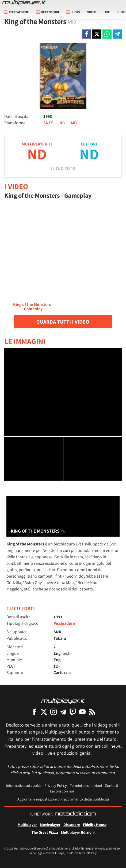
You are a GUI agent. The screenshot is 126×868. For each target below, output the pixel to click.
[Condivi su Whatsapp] (107, 34)
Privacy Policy (56, 785)
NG (62, 123)
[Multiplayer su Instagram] (54, 712)
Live (107, 12)
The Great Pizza (45, 832)
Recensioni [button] (48, 12)
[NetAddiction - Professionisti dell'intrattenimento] (75, 814)
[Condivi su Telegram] (117, 34)
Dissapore (72, 824)
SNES (48, 123)
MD (74, 123)
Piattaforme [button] (16, 12)
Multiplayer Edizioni (78, 832)
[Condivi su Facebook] (87, 34)
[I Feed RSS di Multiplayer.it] (92, 712)
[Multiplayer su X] (44, 712)
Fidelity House (95, 824)
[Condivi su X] (97, 34)
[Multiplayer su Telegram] (63, 712)
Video (92, 12)
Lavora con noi (62, 791)
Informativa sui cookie (24, 785)
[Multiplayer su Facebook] (34, 712)
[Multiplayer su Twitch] (73, 712)
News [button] (73, 12)
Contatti (111, 785)
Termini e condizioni (86, 785)
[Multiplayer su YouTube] (82, 712)
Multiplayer (27, 824)
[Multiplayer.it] (24, 3)
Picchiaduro (64, 623)
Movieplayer (50, 824)
